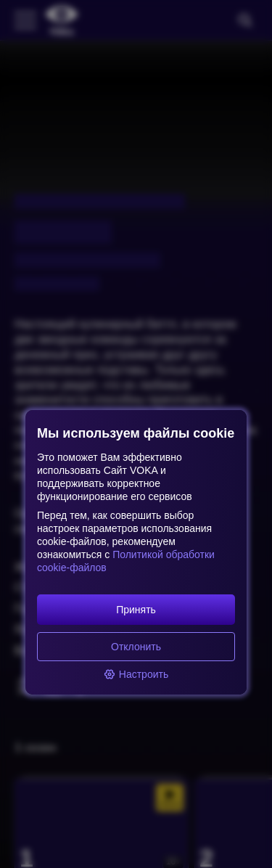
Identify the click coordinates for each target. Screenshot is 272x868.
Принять (136, 610)
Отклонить (136, 647)
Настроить (136, 674)
